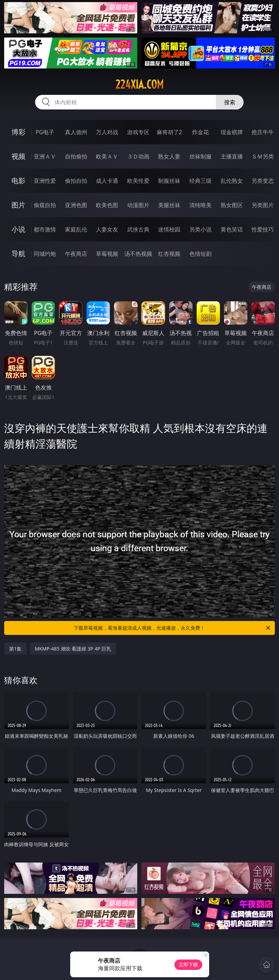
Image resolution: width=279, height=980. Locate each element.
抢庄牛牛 (263, 132)
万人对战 (107, 132)
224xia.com (139, 84)
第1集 (15, 649)
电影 (18, 181)
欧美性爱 (138, 181)
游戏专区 (138, 132)
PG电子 (45, 132)
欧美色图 (107, 205)
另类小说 (200, 229)
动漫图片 (138, 205)
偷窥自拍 (45, 205)
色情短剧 (200, 254)
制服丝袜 (169, 181)
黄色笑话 (232, 229)
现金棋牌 (232, 132)
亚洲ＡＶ (45, 156)
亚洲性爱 (45, 181)
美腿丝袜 (169, 205)
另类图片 (263, 205)
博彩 (18, 132)
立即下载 (188, 965)
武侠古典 (138, 229)
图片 (18, 205)
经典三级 (200, 181)
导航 (18, 254)
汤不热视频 (138, 254)
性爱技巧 (263, 229)
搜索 (230, 102)
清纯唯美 (200, 205)
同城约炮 (45, 254)
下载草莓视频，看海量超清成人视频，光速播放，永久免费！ (172, 628)
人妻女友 (107, 229)
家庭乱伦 (76, 229)
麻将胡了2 (169, 132)
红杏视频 (169, 254)
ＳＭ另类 (263, 156)
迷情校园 (169, 229)
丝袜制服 (200, 156)
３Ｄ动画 (138, 156)
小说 (18, 229)
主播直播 (232, 156)
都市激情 (45, 229)
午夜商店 (76, 254)
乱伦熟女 (232, 181)
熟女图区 (232, 205)
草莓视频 (107, 254)
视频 (18, 156)
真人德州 (76, 132)
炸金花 (200, 132)
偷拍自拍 (76, 181)
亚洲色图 (76, 205)
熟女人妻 (169, 156)
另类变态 (263, 181)
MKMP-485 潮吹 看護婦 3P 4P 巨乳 (73, 649)
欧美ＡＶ (107, 156)
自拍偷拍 (76, 156)
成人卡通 (107, 181)
